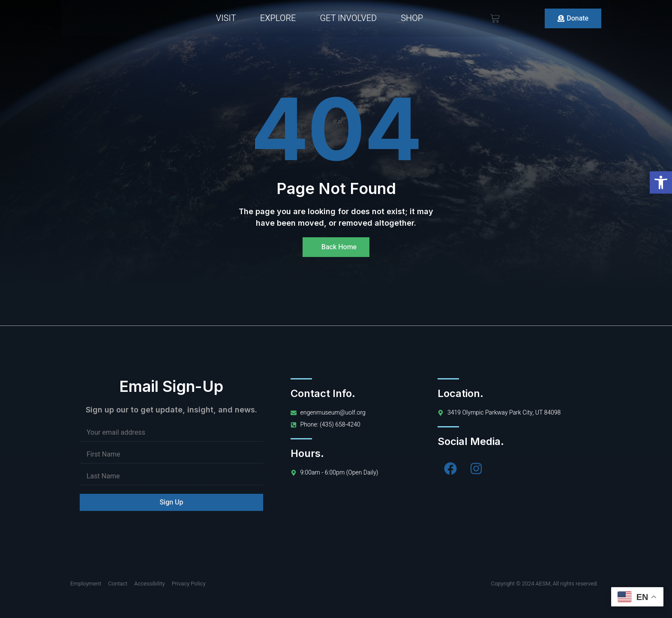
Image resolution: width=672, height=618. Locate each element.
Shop (412, 18)
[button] (661, 182)
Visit (226, 18)
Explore (278, 18)
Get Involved (348, 18)
